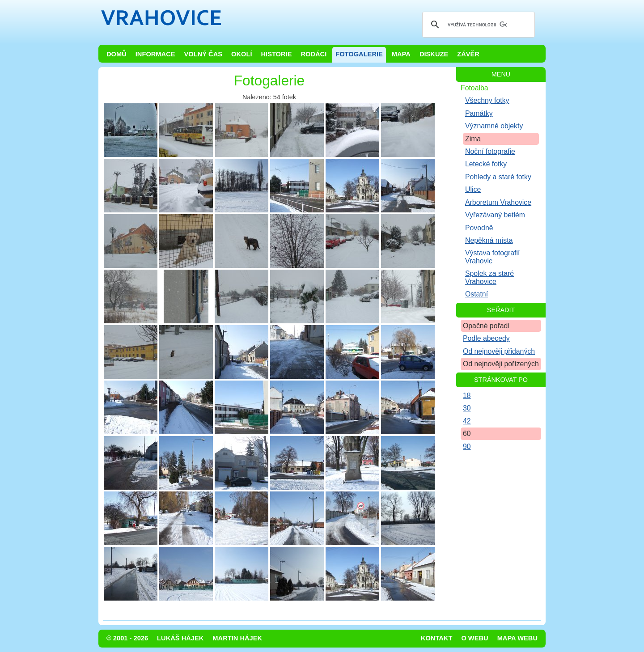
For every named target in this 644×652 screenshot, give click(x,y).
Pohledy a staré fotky (498, 177)
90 (467, 447)
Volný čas (203, 54)
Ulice (473, 189)
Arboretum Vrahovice (498, 202)
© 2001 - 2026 (127, 638)
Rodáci (314, 54)
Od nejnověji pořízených (501, 364)
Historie (276, 54)
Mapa (401, 54)
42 (467, 421)
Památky (479, 113)
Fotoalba (475, 88)
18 (467, 396)
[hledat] (477, 25)
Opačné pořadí (486, 326)
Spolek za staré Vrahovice (489, 277)
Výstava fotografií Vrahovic (492, 257)
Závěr (468, 54)
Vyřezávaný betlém (495, 215)
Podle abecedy (486, 338)
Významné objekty (494, 126)
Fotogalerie (359, 54)
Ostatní (477, 294)
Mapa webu (517, 638)
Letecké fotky (486, 164)
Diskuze (434, 54)
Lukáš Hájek (180, 638)
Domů (117, 54)
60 (467, 434)
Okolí (241, 54)
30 (467, 408)
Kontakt (437, 638)
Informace (155, 54)
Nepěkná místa (489, 240)
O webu (475, 638)
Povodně (479, 228)
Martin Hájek (237, 638)
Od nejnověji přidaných (499, 351)
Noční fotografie (490, 151)
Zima (473, 139)
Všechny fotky (487, 100)
